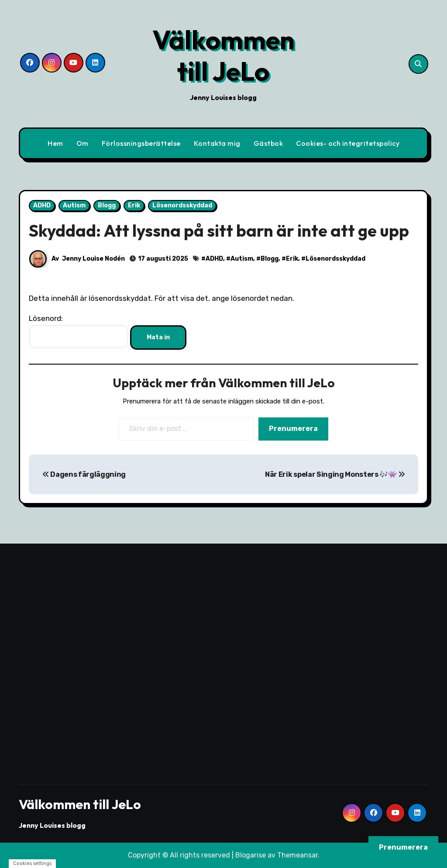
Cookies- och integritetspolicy (348, 143)
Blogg (107, 205)
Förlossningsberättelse (141, 143)
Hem (55, 143)
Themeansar (297, 855)
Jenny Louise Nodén (93, 259)
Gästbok (268, 143)
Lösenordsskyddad (182, 205)
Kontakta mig (217, 143)
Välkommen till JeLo (223, 55)
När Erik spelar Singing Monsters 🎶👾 (335, 474)
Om (83, 143)
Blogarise (251, 855)
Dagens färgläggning (84, 474)
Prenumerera (293, 429)
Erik (134, 205)
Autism (74, 205)
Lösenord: (79, 331)
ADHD (42, 205)
